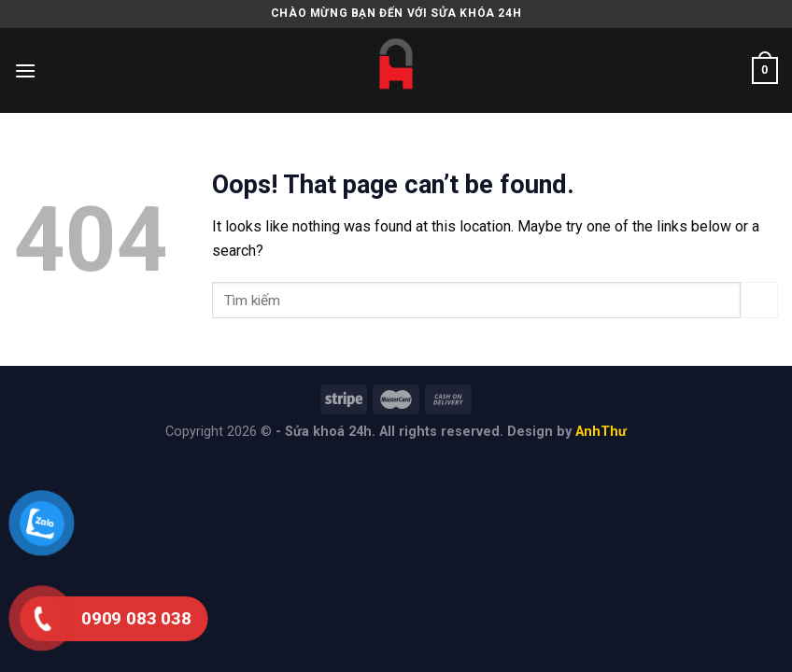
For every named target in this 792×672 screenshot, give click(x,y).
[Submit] (759, 300)
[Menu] (25, 70)
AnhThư (601, 432)
